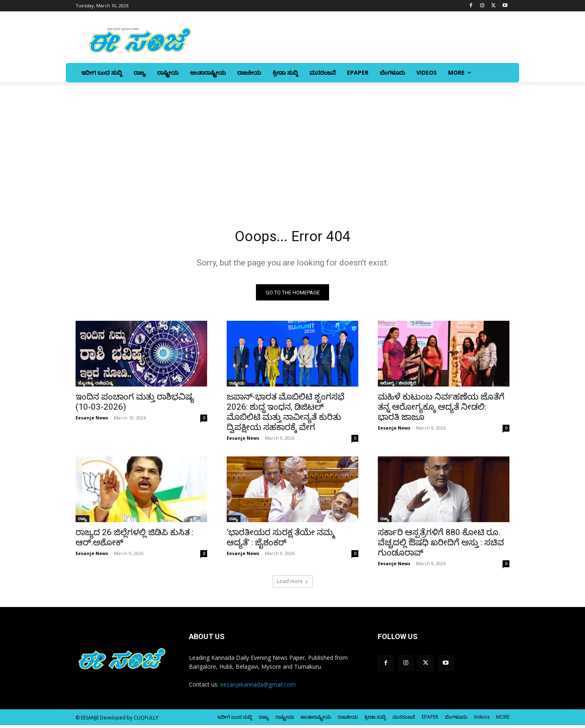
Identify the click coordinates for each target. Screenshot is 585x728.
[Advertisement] (292, 143)
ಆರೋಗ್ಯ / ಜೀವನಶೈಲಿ (398, 386)
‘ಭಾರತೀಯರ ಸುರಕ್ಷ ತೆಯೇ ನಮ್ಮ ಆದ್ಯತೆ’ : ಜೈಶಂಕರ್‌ (281, 540)
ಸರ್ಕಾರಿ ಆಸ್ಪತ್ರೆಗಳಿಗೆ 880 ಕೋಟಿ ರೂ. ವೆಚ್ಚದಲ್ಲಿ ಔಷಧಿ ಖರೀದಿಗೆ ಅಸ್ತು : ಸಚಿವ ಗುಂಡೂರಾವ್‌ (441, 545)
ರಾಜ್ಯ (82, 521)
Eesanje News (92, 420)
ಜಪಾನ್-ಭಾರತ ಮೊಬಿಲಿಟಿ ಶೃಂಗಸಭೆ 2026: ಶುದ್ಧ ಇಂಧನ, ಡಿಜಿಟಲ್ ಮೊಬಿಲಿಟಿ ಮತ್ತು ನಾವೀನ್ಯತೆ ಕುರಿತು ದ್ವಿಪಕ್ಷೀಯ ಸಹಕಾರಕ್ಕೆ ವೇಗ (286, 415)
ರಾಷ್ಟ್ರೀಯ (237, 386)
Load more (293, 584)
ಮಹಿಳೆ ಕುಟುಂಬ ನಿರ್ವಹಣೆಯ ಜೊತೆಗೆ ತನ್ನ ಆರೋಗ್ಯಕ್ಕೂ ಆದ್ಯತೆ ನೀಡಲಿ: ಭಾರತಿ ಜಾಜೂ (441, 410)
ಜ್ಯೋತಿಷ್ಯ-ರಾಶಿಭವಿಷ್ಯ (96, 386)
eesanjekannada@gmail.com (258, 687)
